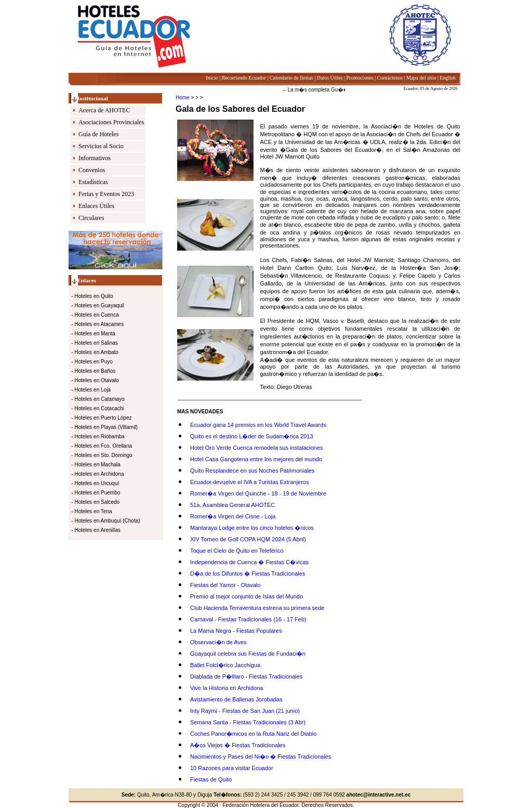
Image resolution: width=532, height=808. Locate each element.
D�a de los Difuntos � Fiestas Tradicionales (248, 574)
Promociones (360, 78)
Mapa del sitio (421, 78)
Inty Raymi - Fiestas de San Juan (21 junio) (245, 711)
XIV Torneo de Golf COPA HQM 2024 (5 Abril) (248, 539)
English (448, 78)
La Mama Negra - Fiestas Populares (236, 631)
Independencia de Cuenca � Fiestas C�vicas (249, 562)
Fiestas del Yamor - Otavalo (225, 585)
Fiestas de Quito (211, 779)
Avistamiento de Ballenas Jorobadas (236, 699)
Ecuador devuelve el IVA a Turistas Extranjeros (249, 482)
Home (183, 97)
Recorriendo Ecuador (244, 78)
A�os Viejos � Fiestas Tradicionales (238, 745)
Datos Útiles (330, 78)
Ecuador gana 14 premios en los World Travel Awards (258, 425)
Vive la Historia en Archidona (227, 688)
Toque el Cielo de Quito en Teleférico (237, 551)
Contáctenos (390, 78)
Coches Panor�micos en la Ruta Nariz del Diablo (253, 734)
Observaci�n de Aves (218, 642)
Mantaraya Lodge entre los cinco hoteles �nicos (252, 528)
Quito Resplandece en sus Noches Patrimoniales (252, 471)
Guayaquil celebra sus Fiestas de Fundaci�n (248, 654)
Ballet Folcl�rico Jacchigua (225, 665)
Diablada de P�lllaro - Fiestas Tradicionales (246, 676)
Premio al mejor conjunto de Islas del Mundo (247, 596)
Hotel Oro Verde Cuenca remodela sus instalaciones (257, 448)
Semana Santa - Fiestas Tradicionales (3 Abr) (248, 722)
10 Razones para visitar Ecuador (232, 768)
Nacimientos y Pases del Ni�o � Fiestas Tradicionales (261, 757)
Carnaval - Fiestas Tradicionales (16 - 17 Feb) (248, 619)
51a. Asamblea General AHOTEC (232, 505)
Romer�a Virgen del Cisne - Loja (233, 516)
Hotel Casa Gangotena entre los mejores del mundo (256, 459)
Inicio (212, 78)
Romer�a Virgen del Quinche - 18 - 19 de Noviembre (258, 493)
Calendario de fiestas (291, 78)
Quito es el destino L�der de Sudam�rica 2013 (252, 436)
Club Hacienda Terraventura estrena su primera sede (257, 608)
